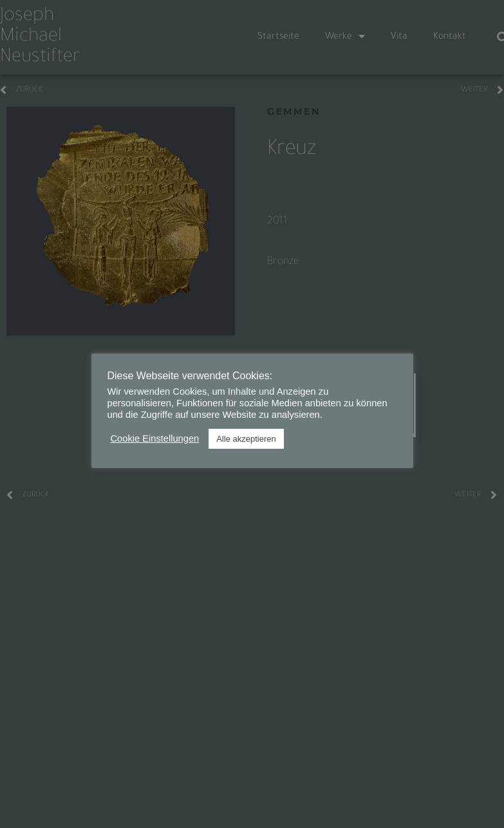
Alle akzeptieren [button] (246, 439)
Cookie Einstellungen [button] (155, 438)
